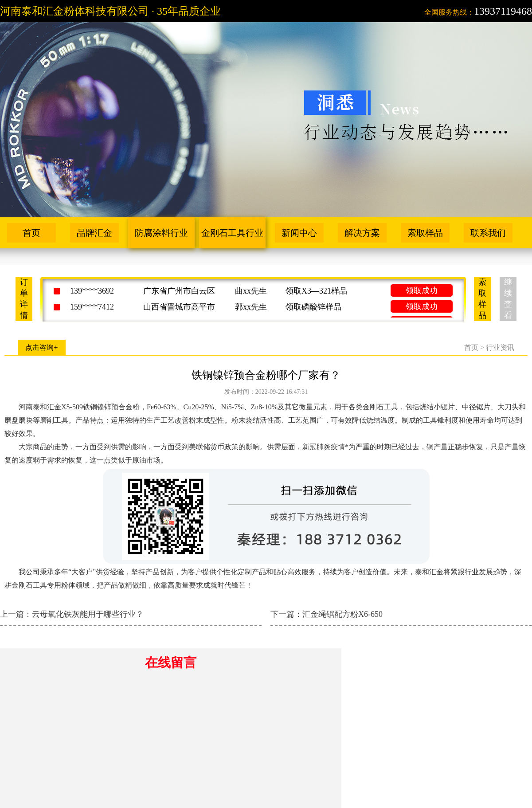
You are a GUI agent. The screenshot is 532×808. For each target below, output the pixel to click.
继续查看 (508, 299)
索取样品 (425, 233)
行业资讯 (500, 347)
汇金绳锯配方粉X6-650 (342, 614)
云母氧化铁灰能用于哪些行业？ (88, 614)
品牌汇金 (94, 233)
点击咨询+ (41, 347)
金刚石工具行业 (232, 233)
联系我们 (488, 233)
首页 (31, 233)
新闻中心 (299, 233)
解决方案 (362, 233)
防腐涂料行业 (161, 233)
